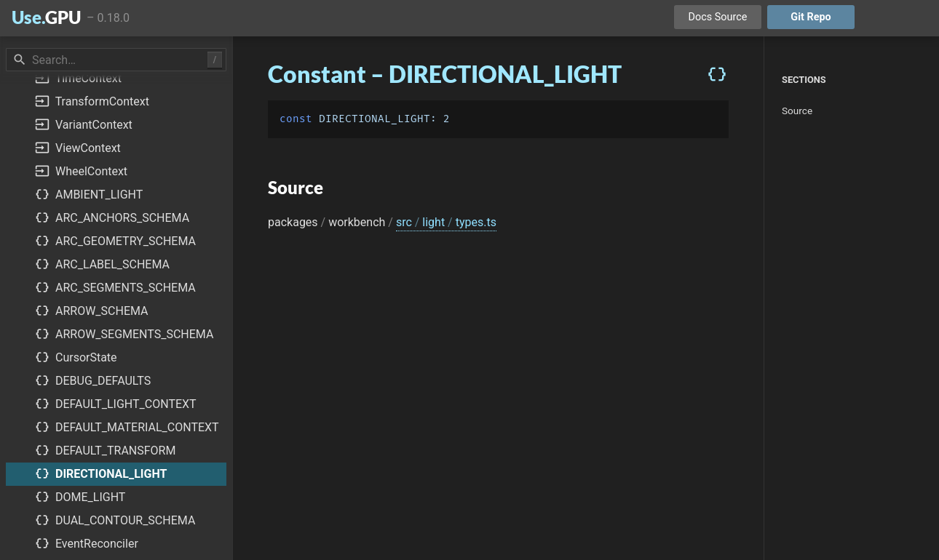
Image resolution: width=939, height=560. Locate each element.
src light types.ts (446, 222)
